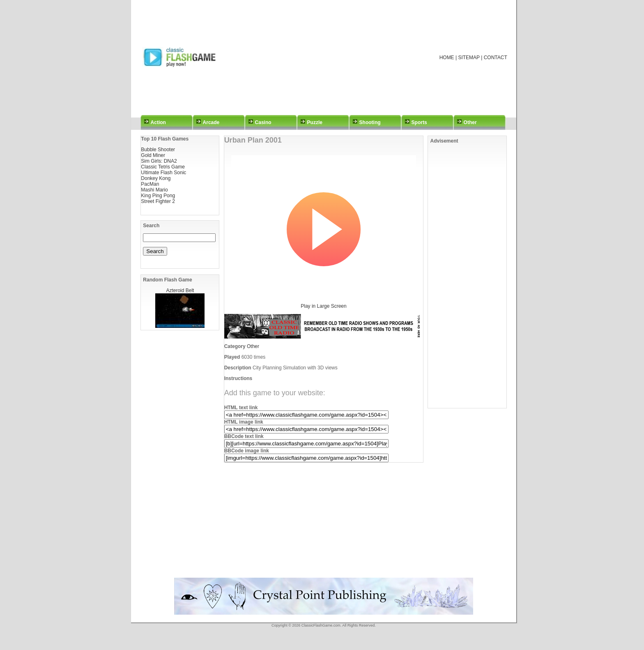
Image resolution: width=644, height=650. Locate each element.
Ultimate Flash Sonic (163, 173)
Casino (263, 122)
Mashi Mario (154, 190)
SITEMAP (469, 58)
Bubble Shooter (158, 150)
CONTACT (496, 58)
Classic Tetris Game (163, 167)
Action (158, 122)
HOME (447, 58)
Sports (419, 122)
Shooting (370, 122)
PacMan (150, 184)
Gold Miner (153, 155)
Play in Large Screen (323, 306)
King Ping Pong (158, 196)
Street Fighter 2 (158, 201)
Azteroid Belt (180, 290)
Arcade (211, 122)
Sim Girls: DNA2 (159, 161)
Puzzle (315, 122)
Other (470, 122)
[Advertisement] (333, 58)
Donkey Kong (156, 178)
